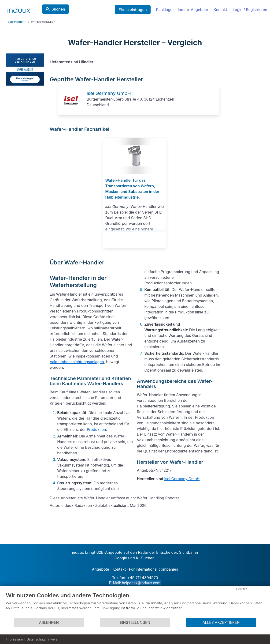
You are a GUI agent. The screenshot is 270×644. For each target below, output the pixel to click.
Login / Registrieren (250, 10)
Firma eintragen (133, 10)
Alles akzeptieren (221, 623)
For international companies (154, 569)
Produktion (96, 429)
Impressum (14, 639)
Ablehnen (49, 623)
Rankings (164, 10)
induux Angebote (193, 10)
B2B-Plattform (17, 22)
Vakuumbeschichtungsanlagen (77, 362)
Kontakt (220, 10)
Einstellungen (135, 623)
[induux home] (19, 9)
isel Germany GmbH (109, 93)
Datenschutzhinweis (42, 639)
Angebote (101, 569)
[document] (135, 605)
